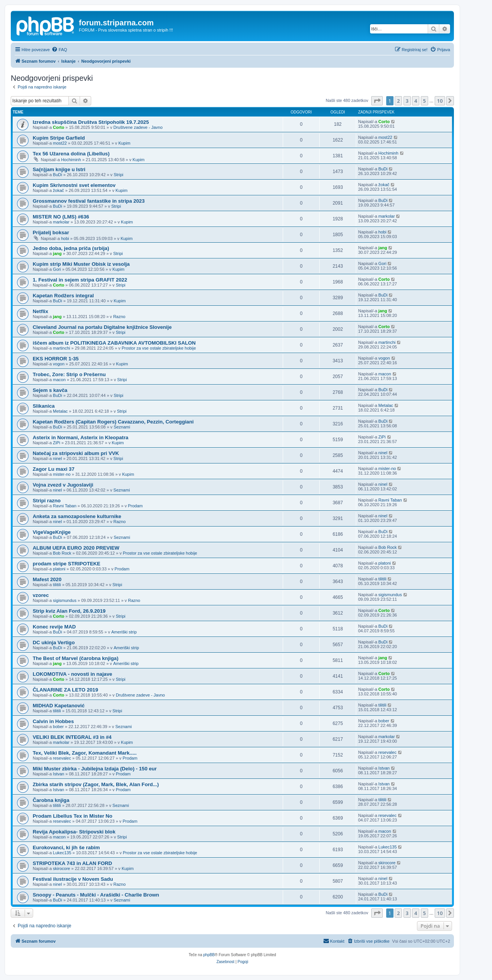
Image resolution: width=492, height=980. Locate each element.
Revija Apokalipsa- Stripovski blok (74, 832)
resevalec (62, 758)
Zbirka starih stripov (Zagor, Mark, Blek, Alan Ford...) (96, 784)
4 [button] (416, 101)
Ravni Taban (65, 506)
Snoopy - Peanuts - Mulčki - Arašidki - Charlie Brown (96, 895)
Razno (119, 317)
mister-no (62, 474)
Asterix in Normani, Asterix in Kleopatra (81, 437)
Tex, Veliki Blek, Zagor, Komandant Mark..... (85, 753)
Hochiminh (71, 160)
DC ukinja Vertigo (54, 642)
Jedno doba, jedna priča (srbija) (71, 248)
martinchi (62, 348)
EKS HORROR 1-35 (56, 359)
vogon (59, 364)
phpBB (209, 955)
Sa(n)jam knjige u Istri (59, 169)
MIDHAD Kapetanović (59, 706)
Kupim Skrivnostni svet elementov (74, 185)
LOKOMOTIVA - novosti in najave (73, 674)
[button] (377, 101)
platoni (59, 569)
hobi (65, 238)
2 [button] (398, 101)
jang (58, 253)
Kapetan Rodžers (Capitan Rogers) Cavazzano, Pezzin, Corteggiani (113, 422)
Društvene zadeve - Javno (138, 127)
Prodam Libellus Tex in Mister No (73, 816)
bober (58, 727)
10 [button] (440, 101)
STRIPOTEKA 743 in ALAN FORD (72, 863)
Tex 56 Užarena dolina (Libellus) (71, 154)
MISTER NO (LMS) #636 (61, 217)
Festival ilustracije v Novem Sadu (73, 879)
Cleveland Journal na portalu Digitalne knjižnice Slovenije (102, 327)
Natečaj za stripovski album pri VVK (76, 453)
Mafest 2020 (47, 579)
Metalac (61, 411)
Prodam (136, 506)
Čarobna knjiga (51, 800)
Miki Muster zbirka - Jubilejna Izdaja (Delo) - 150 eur (95, 769)
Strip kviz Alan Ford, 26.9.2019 (69, 611)
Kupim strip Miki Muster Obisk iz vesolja (81, 264)
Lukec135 (62, 853)
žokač (59, 190)
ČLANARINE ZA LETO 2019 (65, 690)
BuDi (58, 175)
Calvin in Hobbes (53, 721)
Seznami (122, 427)
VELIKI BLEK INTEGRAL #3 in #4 (72, 737)
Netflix (40, 311)
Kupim (124, 143)
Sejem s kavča (50, 390)
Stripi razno (47, 501)
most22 (60, 143)
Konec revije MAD (54, 627)
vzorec (41, 595)
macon (59, 380)
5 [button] (424, 101)
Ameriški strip (124, 632)
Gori (57, 269)
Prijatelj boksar (51, 232)
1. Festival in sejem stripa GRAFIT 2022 (80, 280)
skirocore (62, 868)
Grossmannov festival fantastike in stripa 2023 (89, 201)
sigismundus (65, 600)
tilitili (57, 585)
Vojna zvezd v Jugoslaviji (63, 485)
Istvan (59, 774)
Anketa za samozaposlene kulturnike (77, 516)
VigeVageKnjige (52, 532)
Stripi (118, 175)
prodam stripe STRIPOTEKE (67, 564)
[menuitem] (59, 50)
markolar (61, 222)
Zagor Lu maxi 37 (53, 469)
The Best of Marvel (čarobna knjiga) (76, 658)
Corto (59, 127)
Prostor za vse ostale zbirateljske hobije (159, 348)
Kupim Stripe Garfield (59, 138)
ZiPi (57, 443)
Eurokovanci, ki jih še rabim (66, 847)
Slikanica (44, 406)
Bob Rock (62, 553)
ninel (58, 458)
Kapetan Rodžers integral (63, 296)
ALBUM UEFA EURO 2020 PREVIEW (76, 548)
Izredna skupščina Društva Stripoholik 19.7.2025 (91, 122)
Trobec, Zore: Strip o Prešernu (69, 374)
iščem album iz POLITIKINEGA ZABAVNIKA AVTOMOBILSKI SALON (114, 343)
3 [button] (407, 101)
